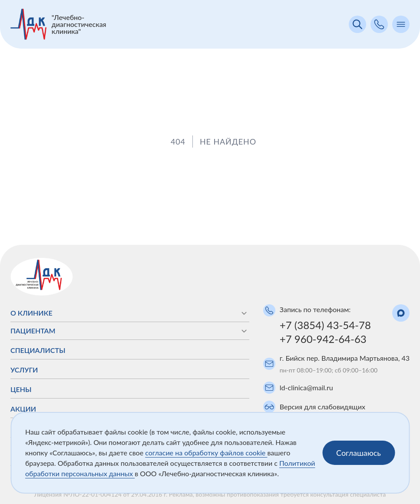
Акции (23, 409)
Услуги (24, 370)
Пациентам (130, 331)
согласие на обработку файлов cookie (206, 453)
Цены (21, 389)
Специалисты (38, 350)
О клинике (130, 313)
